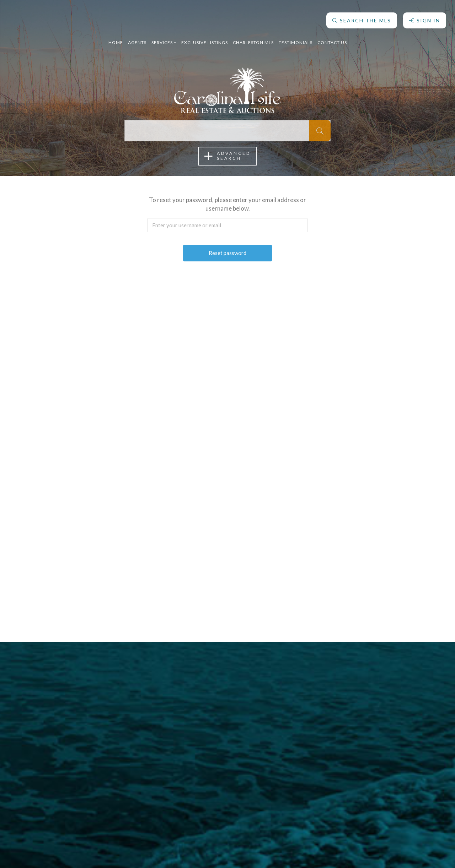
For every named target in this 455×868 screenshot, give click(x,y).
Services (164, 37)
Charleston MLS (253, 37)
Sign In (423, 15)
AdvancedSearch (227, 156)
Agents (137, 37)
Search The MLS (360, 15)
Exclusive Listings (205, 37)
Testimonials (296, 37)
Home (116, 37)
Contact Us (332, 37)
